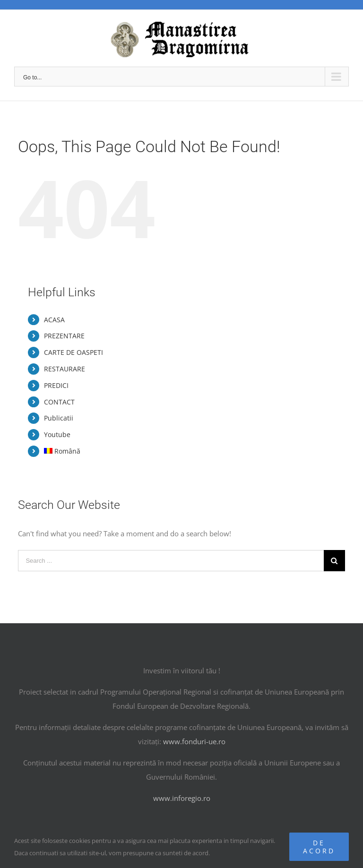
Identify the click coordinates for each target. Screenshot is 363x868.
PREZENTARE (64, 336)
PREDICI (56, 385)
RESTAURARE (65, 369)
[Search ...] (171, 561)
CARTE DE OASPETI (73, 352)
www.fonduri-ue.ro (194, 741)
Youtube (57, 434)
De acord (319, 847)
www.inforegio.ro (182, 798)
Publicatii (59, 418)
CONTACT (59, 402)
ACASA (54, 320)
